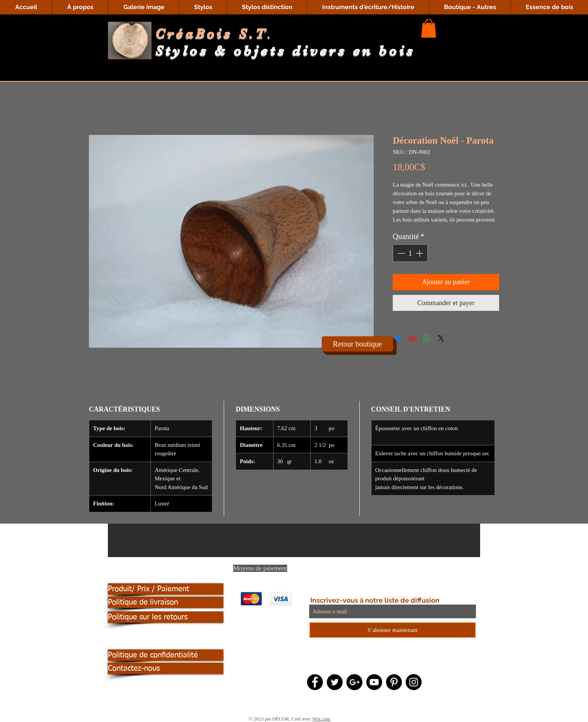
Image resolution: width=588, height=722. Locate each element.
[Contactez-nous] (166, 668)
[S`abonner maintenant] (393, 630)
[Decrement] (400, 253)
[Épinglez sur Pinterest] (412, 338)
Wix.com (321, 719)
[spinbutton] (410, 253)
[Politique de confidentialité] (166, 655)
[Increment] (420, 253)
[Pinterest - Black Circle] (394, 682)
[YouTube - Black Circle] (374, 682)
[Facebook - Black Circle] (315, 682)
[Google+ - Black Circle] (354, 682)
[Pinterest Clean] (348, 571)
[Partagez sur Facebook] (398, 338)
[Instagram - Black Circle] (414, 682)
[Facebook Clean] (317, 571)
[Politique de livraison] (166, 602)
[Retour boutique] (357, 344)
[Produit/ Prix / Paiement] (166, 589)
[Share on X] (441, 338)
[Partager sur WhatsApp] (427, 338)
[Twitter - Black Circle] (335, 682)
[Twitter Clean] (332, 571)
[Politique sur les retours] (166, 617)
